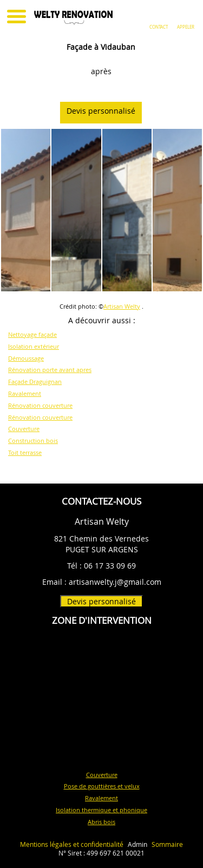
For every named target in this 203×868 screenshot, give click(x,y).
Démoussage (26, 358)
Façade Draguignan (35, 381)
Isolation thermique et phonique (101, 810)
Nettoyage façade (32, 334)
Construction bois (33, 440)
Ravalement (25, 393)
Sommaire (167, 844)
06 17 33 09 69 (110, 566)
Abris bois (101, 822)
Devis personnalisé (107, 111)
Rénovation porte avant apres (50, 370)
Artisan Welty (122, 306)
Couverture (24, 429)
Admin (137, 844)
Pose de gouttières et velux (102, 786)
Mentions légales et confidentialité (72, 844)
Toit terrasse (25, 452)
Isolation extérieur (34, 346)
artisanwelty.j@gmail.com (115, 582)
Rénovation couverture (40, 405)
